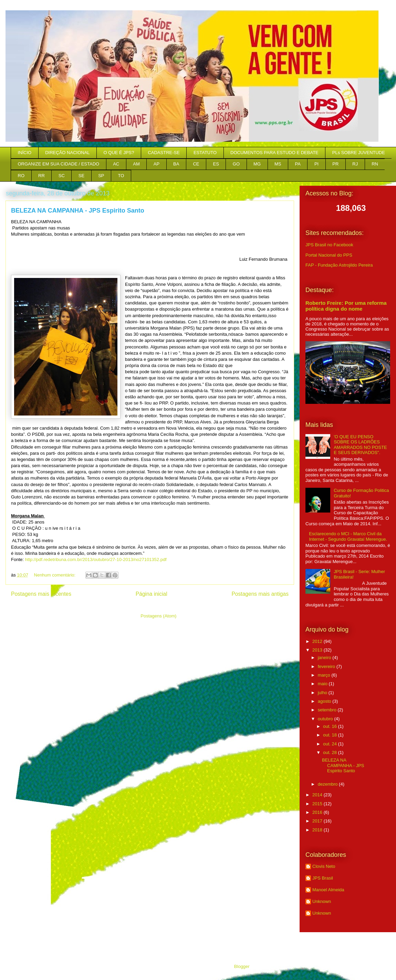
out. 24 (330, 744)
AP (157, 164)
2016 (318, 812)
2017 (318, 821)
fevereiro (327, 666)
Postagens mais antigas (260, 594)
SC (62, 176)
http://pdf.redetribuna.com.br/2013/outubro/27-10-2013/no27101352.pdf (96, 559)
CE (196, 164)
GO (236, 164)
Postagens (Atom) (158, 616)
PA (298, 164)
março (325, 675)
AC (116, 164)
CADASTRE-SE (164, 153)
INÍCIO (25, 153)
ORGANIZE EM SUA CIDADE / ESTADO (59, 164)
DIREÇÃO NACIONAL (67, 153)
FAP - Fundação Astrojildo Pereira (339, 265)
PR (335, 164)
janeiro (325, 658)
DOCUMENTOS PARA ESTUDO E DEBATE (274, 153)
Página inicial (152, 594)
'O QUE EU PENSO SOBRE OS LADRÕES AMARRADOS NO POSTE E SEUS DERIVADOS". (360, 445)
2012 (318, 641)
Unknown (322, 901)
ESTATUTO (205, 153)
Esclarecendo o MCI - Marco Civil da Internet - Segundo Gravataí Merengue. (348, 536)
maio (323, 684)
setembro (328, 710)
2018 (318, 830)
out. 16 (330, 726)
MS (278, 164)
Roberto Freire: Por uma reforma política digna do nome (346, 306)
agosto (325, 701)
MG (257, 164)
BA (176, 164)
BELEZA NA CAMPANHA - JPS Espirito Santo (78, 211)
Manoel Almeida (328, 890)
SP (101, 176)
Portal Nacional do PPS (329, 255)
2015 (318, 804)
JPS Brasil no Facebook (329, 245)
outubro (326, 719)
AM (136, 164)
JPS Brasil (323, 878)
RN (375, 164)
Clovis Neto (324, 866)
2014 (318, 795)
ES (216, 164)
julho (323, 693)
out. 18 (330, 735)
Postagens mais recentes (41, 594)
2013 (318, 650)
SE (81, 176)
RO (21, 176)
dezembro (328, 784)
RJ (355, 164)
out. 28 (330, 752)
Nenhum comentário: (55, 575)
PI (316, 164)
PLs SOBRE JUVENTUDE (359, 153)
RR (41, 176)
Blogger (242, 966)
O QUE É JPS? (119, 153)
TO (121, 176)
